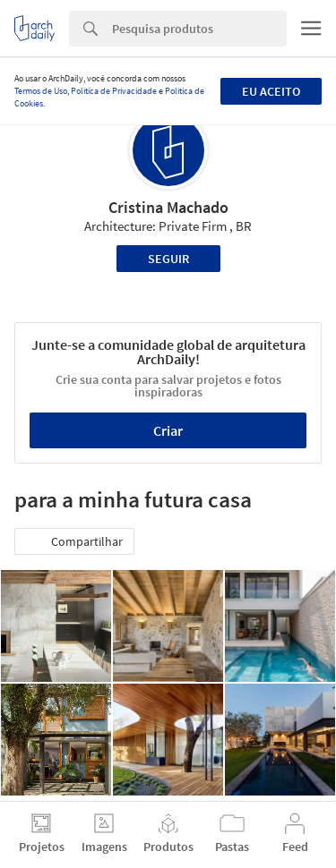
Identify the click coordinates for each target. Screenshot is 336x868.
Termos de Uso (41, 91)
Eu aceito (271, 91)
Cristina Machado (168, 207)
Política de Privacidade (114, 91)
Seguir (168, 259)
